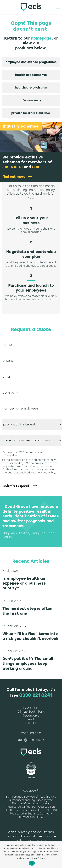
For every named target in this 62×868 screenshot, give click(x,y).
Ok (32, 863)
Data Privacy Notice (25, 832)
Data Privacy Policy (34, 858)
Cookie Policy (50, 855)
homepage (41, 38)
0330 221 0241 (36, 695)
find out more (14, 177)
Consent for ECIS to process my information (23, 454)
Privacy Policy (47, 473)
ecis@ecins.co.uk (31, 740)
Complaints (37, 841)
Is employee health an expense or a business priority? (24, 583)
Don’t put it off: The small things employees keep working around (28, 663)
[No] (58, 854)
